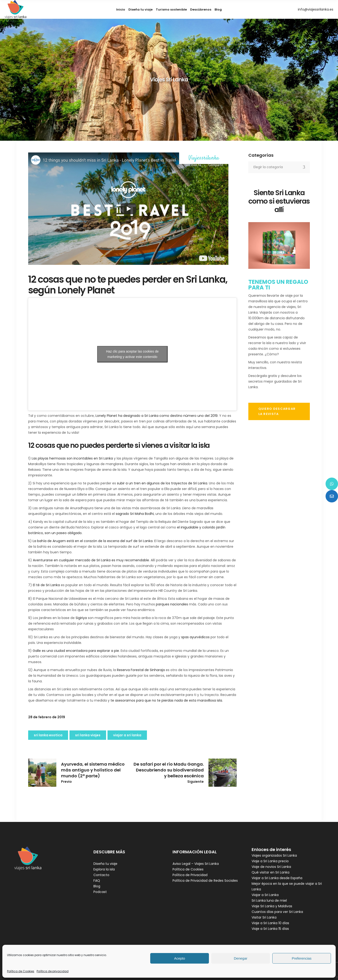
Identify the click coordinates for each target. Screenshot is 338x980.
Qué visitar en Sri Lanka (271, 872)
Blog (97, 886)
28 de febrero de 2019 (47, 717)
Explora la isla (104, 869)
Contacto (101, 875)
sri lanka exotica (48, 735)
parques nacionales (172, 604)
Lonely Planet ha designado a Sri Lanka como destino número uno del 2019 (157, 416)
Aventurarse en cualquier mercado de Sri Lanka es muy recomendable (91, 560)
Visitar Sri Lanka (264, 917)
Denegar (241, 958)
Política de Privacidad (190, 875)
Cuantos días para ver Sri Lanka (277, 912)
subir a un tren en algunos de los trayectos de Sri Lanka (162, 483)
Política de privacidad (53, 971)
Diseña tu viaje (105, 864)
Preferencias (302, 958)
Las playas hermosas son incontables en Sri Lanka (72, 458)
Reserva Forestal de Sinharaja (141, 670)
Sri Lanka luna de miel (269, 900)
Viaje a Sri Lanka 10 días (270, 923)
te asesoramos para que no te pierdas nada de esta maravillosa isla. (167, 700)
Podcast (100, 892)
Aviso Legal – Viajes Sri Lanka (196, 864)
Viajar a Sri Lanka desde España (277, 878)
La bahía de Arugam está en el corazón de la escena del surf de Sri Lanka (93, 541)
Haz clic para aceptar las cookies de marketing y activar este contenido (132, 354)
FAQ (97, 881)
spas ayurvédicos (195, 637)
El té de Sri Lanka (46, 585)
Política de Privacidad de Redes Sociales (205, 881)
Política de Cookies (21, 971)
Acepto (180, 958)
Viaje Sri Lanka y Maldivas (272, 906)
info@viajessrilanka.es (316, 9)
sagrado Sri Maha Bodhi (135, 514)
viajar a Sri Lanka (127, 735)
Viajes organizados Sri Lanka (274, 855)
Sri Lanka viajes (88, 735)
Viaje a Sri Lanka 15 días (270, 929)
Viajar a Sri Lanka (265, 895)
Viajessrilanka (204, 158)
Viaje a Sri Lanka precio (270, 861)
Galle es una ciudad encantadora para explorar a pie (76, 651)
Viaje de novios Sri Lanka (271, 867)
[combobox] (279, 167)
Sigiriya (81, 618)
